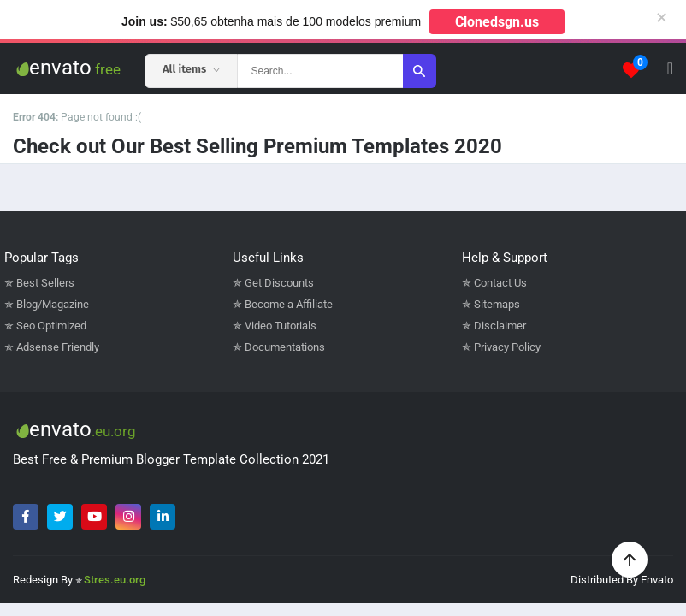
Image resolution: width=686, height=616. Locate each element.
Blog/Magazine (53, 304)
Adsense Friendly (58, 347)
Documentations (285, 347)
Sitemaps (497, 304)
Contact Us (500, 283)
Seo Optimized (51, 326)
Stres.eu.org (115, 580)
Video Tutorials (281, 326)
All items (191, 69)
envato (67, 68)
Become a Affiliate (289, 304)
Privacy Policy (507, 347)
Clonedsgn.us (497, 22)
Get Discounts (279, 283)
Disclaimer (500, 326)
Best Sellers (45, 283)
